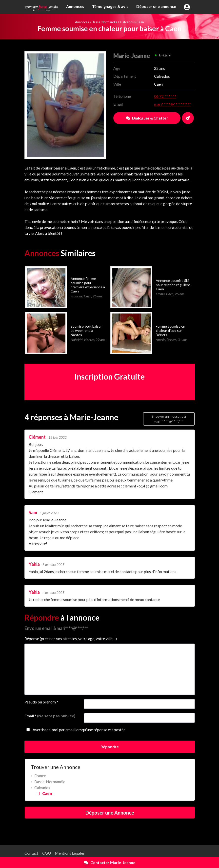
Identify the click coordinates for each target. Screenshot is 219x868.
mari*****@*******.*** (172, 104)
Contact (31, 853)
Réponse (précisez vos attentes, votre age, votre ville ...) (71, 639)
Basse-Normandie (105, 22)
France (40, 776)
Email (50, 716)
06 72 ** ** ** (165, 96)
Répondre (110, 747)
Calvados (127, 22)
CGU (47, 853)
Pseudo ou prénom (41, 702)
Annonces (75, 6)
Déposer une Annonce (110, 813)
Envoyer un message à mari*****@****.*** (169, 419)
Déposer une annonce (156, 6)
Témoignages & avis (110, 6)
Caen (140, 22)
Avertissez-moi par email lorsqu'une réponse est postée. (75, 730)
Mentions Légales (70, 853)
